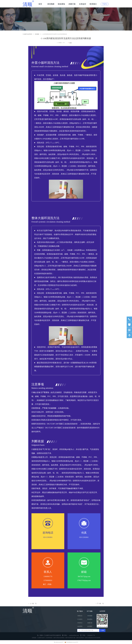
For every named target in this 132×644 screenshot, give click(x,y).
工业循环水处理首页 (27, 34)
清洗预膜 (37, 34)
